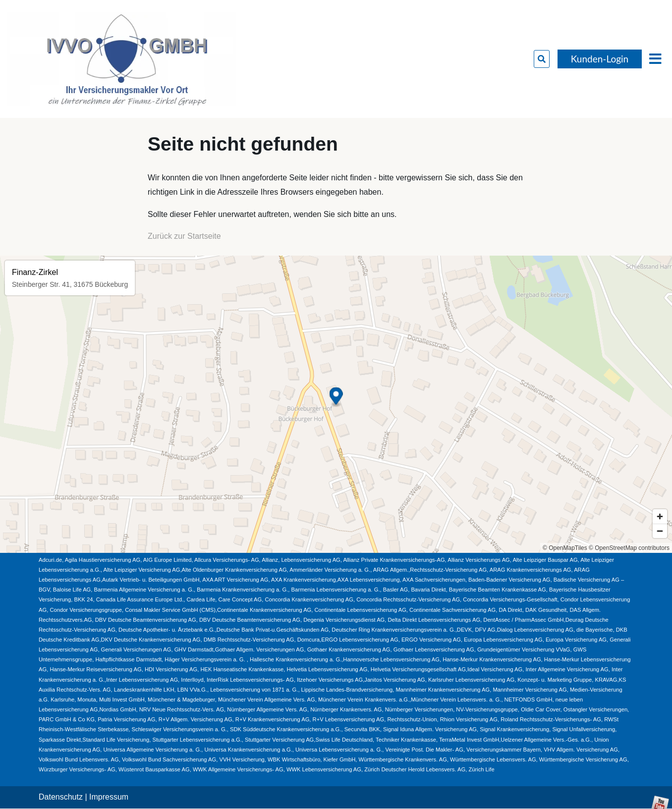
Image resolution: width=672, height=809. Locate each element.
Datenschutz (61, 797)
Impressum (109, 797)
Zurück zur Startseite (184, 236)
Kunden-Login (600, 59)
